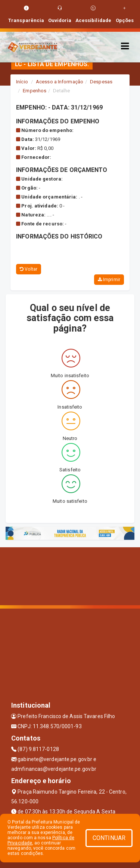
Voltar (29, 269)
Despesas (101, 82)
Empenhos (35, 91)
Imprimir (109, 280)
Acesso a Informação (60, 82)
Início (22, 82)
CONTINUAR (109, 838)
